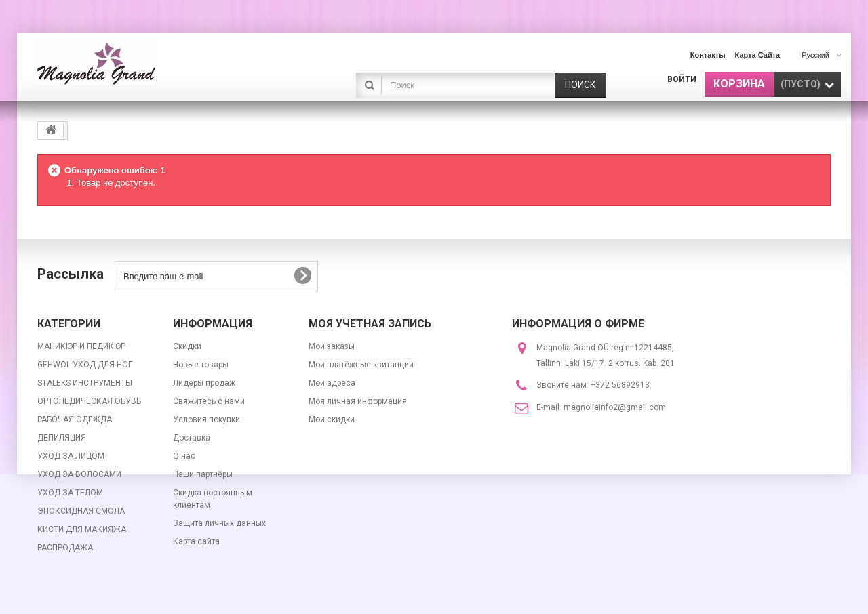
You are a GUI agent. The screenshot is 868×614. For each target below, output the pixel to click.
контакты (708, 55)
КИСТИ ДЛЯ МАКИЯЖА (82, 529)
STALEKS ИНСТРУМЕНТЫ (85, 383)
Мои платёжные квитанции (361, 365)
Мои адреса (332, 383)
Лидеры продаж (204, 383)
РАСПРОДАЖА (65, 548)
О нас (184, 456)
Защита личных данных (219, 523)
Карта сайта (196, 541)
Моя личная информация (358, 401)
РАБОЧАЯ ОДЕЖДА (75, 419)
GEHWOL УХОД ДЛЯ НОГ (85, 365)
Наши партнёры (203, 474)
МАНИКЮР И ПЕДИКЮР (81, 346)
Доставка (192, 438)
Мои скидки (332, 419)
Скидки (187, 346)
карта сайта (758, 55)
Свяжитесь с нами (209, 401)
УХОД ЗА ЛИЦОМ (71, 456)
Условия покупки (206, 419)
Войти (682, 79)
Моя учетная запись (370, 324)
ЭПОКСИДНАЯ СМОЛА (81, 511)
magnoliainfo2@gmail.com (615, 407)
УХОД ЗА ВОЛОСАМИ (79, 474)
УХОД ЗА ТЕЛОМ (70, 493)
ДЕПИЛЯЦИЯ (62, 438)
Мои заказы (332, 346)
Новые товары (201, 365)
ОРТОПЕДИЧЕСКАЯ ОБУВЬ (89, 401)
